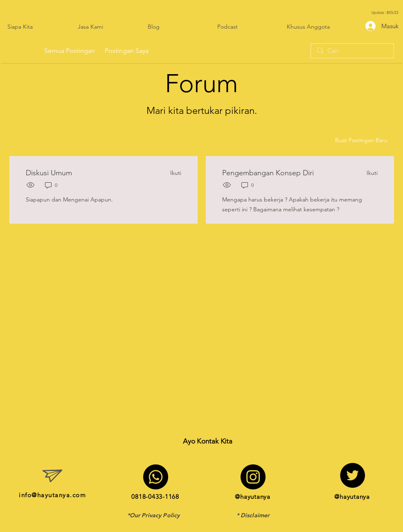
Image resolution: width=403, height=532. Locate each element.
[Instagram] (253, 477)
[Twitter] (352, 475)
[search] (352, 51)
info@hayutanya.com (52, 495)
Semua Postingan (70, 51)
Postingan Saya (127, 51)
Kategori (22, 51)
